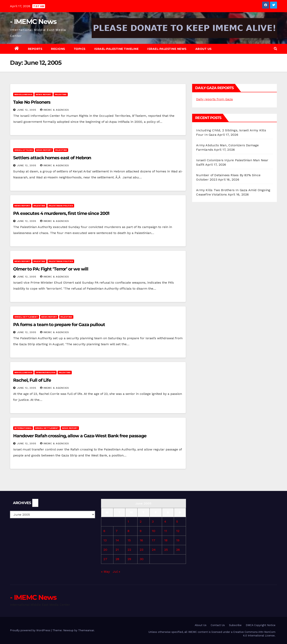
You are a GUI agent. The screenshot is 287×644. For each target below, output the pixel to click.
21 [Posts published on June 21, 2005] (117, 550)
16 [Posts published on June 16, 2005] (141, 540)
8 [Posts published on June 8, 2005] (128, 531)
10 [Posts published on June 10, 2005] (154, 531)
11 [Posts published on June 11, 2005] (166, 531)
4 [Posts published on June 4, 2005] (165, 522)
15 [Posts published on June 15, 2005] (129, 540)
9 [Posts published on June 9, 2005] (141, 531)
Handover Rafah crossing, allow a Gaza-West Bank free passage (80, 436)
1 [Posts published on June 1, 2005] (128, 522)
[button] (275, 49)
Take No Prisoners (32, 102)
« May (105, 572)
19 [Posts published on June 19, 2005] (178, 540)
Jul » (116, 572)
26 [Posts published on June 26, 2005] (178, 550)
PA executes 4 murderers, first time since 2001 (61, 213)
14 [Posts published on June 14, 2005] (117, 540)
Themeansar (86, 630)
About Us (203, 49)
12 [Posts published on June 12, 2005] (178, 531)
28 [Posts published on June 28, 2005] (117, 559)
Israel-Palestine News (167, 49)
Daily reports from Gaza (214, 99)
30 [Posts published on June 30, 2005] (142, 559)
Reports (35, 49)
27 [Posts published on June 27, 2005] (105, 559)
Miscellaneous (23, 94)
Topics (80, 49)
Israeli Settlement (26, 317)
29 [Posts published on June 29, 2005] (129, 559)
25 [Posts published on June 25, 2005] (166, 550)
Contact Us (218, 625)
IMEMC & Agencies (55, 110)
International (23, 428)
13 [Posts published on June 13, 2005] (105, 540)
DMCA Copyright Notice (261, 625)
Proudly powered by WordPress (30, 630)
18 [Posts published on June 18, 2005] (166, 540)
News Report (44, 94)
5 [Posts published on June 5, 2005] (177, 522)
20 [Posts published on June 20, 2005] (105, 550)
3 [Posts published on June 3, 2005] (153, 522)
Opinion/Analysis (46, 372)
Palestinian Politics (61, 206)
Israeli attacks (24, 150)
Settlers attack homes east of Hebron (52, 158)
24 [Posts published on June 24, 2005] (154, 550)
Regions (58, 49)
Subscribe (235, 625)
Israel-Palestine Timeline (116, 49)
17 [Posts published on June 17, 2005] (154, 540)
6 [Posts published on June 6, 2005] (104, 531)
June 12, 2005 (27, 110)
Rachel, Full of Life (32, 380)
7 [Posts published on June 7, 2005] (117, 531)
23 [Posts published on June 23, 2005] (142, 550)
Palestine (61, 94)
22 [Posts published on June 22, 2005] (129, 550)
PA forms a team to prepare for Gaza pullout (59, 325)
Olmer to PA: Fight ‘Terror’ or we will (51, 269)
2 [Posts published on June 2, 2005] (141, 522)
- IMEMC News (33, 22)
